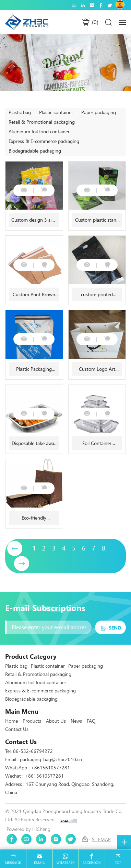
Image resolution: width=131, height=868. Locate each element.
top (118, 863)
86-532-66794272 (33, 751)
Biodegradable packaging (35, 151)
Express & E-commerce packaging (44, 141)
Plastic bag (20, 112)
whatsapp (66, 863)
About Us (56, 721)
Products (32, 721)
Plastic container (56, 112)
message (13, 863)
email (39, 863)
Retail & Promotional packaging (42, 122)
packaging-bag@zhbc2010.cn (51, 759)
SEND (115, 628)
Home (11, 721)
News (76, 721)
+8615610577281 (50, 768)
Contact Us (17, 729)
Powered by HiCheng (28, 829)
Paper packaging (99, 112)
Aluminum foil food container (39, 132)
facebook (92, 863)
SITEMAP (101, 839)
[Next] (22, 564)
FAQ (91, 721)
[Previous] (15, 548)
